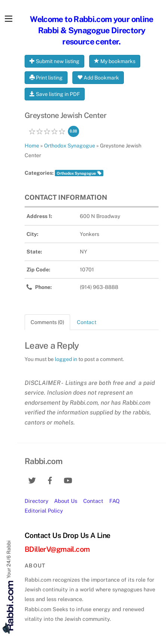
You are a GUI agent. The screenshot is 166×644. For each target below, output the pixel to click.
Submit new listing (54, 61)
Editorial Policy (44, 511)
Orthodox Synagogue (76, 173)
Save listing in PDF (55, 94)
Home (32, 146)
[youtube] (68, 480)
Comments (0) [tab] (47, 322)
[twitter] (32, 480)
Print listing (46, 78)
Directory (37, 501)
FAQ (115, 501)
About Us (66, 501)
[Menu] (9, 19)
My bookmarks (115, 61)
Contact (93, 501)
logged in (66, 359)
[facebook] (50, 480)
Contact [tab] (87, 322)
